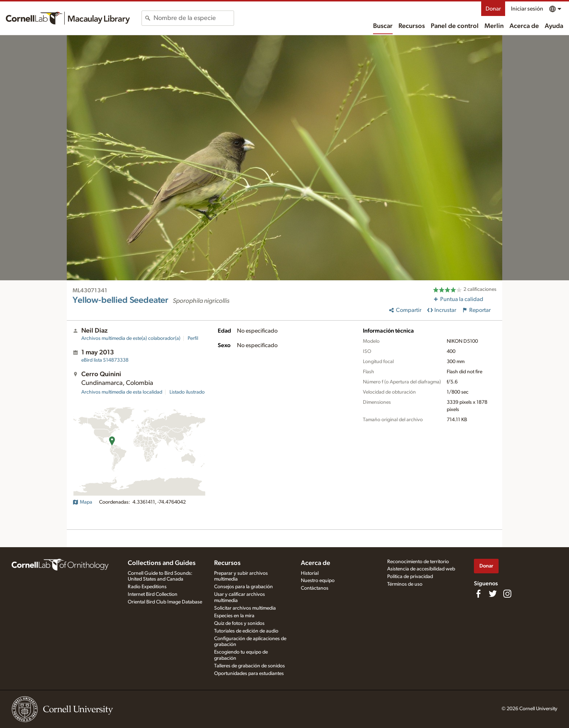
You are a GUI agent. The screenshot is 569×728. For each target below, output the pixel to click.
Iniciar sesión (527, 9)
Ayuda (554, 26)
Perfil (193, 338)
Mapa (82, 502)
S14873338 (105, 360)
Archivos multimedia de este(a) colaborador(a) (131, 338)
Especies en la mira (234, 616)
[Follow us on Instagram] (507, 594)
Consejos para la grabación (243, 587)
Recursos (412, 26)
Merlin (494, 26)
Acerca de (524, 26)
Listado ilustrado (187, 392)
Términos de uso (405, 584)
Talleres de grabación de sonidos (249, 666)
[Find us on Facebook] (478, 594)
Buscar (383, 26)
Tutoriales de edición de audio (246, 631)
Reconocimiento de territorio (418, 562)
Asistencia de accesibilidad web (421, 569)
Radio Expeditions (147, 587)
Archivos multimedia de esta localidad (122, 392)
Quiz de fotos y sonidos (239, 623)
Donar (493, 9)
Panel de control (455, 26)
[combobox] (194, 18)
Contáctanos (315, 588)
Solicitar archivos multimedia (245, 608)
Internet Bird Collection (153, 594)
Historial (310, 573)
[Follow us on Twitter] (493, 594)
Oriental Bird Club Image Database (165, 602)
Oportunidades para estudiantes (249, 674)
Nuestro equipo (318, 581)
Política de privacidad (410, 577)
